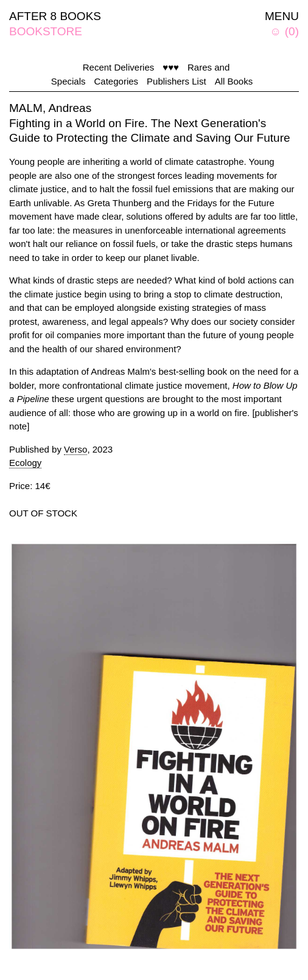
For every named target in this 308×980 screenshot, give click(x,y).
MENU (282, 16)
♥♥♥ (171, 67)
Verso (75, 449)
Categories (117, 81)
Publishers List (177, 81)
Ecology (25, 463)
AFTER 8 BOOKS (55, 16)
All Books (234, 81)
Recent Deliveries (119, 67)
